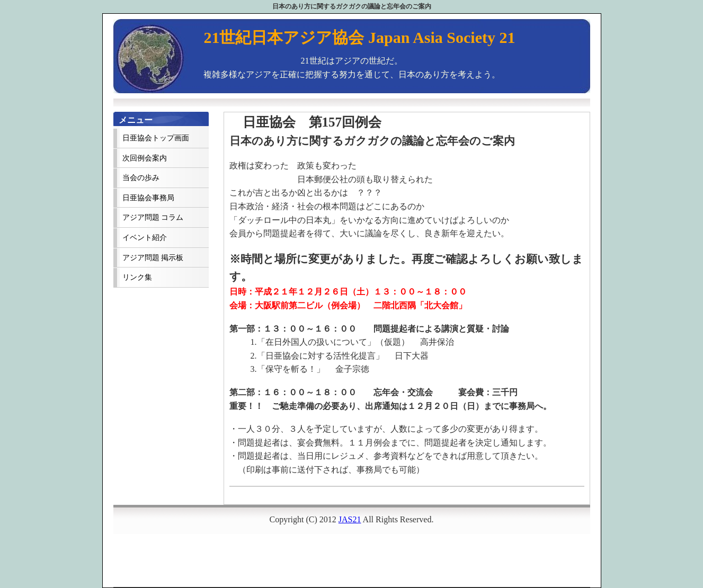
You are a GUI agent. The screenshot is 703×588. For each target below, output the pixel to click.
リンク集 (137, 277)
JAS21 (350, 519)
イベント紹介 (145, 238)
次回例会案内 (145, 158)
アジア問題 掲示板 (153, 258)
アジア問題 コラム (153, 217)
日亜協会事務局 (148, 198)
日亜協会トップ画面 (156, 138)
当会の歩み (141, 178)
